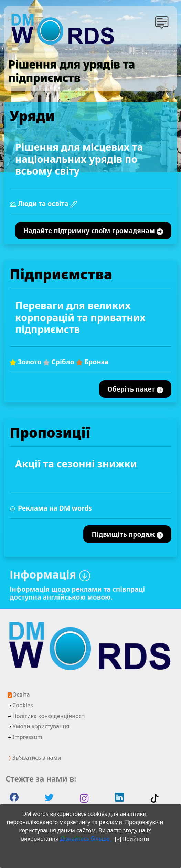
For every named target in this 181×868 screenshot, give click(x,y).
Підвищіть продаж (127, 535)
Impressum (25, 737)
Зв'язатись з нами (34, 758)
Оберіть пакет (135, 389)
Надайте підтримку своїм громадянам (93, 231)
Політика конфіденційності (46, 716)
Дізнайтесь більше (85, 839)
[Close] (132, 839)
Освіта (18, 694)
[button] (163, 22)
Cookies (20, 705)
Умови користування (38, 726)
